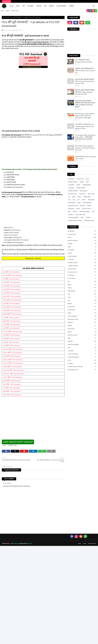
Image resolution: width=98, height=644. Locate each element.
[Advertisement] (33, 85)
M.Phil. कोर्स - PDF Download (12, 353)
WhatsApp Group (89, 220)
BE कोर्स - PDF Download (11, 279)
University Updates (73, 218)
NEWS (79, 203)
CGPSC (78, 185)
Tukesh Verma (8, 30)
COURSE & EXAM (12, 445)
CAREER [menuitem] (71, 6)
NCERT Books (72, 203)
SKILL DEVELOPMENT (85, 212)
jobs (74, 200)
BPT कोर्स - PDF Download (12, 335)
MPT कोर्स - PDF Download (12, 384)
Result (78, 209)
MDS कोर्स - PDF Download (12, 356)
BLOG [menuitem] (18, 6)
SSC (93, 212)
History (79, 197)
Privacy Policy (15, 11)
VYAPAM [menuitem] (39, 6)
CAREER (82, 182)
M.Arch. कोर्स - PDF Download (13, 349)
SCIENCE (75, 212)
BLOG (9, 17)
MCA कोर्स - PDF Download (12, 307)
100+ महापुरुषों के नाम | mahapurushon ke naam (84, 61)
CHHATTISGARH (87, 185)
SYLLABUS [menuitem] (30, 6)
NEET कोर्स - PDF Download (12, 395)
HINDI (74, 197)
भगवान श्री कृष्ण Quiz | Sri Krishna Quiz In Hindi (86, 158)
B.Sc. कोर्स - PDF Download (12, 297)
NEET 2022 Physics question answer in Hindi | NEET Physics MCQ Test (85, 148)
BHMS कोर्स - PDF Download (12, 314)
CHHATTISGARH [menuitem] (61, 6)
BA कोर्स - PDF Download (11, 328)
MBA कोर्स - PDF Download (12, 311)
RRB (69, 212)
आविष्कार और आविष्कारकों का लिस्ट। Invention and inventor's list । (85, 71)
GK (69, 197)
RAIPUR (89, 206)
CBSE (87, 182)
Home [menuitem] (12, 6)
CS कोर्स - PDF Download (11, 318)
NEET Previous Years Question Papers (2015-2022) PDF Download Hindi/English (85, 116)
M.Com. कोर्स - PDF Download (13, 363)
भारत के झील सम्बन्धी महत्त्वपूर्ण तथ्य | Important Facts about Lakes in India (85, 81)
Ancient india (80, 179)
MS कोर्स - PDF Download (11, 304)
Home (3, 11)
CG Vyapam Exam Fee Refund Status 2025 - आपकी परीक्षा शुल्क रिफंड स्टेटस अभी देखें (85, 137)
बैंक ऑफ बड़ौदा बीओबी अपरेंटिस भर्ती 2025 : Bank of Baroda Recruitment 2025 (85, 92)
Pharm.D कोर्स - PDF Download (13, 370)
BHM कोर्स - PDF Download (12, 381)
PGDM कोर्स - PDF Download (12, 367)
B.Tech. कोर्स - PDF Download (13, 332)
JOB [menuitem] (23, 6)
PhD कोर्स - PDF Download (12, 282)
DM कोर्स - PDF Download (11, 339)
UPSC (82, 218)
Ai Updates (71, 179)
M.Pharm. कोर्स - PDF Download (14, 374)
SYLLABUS (71, 215)
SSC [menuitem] (45, 6)
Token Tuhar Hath (80, 215)
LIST (78, 200)
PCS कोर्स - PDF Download (12, 293)
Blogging (16, 543)
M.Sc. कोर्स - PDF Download (12, 300)
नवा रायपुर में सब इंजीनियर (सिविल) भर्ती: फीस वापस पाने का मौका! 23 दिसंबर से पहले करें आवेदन (85, 104)
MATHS (84, 200)
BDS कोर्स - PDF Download (12, 391)
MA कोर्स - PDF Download (11, 346)
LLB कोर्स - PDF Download (11, 272)
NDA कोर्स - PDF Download (12, 290)
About (8, 11)
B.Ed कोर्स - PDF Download (12, 286)
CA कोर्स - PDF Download (11, 388)
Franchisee (82, 194)
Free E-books (91, 194)
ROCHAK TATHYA (86, 209)
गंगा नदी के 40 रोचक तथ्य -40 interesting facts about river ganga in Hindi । (84, 126)
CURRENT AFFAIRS (73, 191)
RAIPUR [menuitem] (52, 6)
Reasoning (71, 209)
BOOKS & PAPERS (73, 182)
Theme (30, 543)
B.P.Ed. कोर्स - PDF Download (12, 377)
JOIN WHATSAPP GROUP (18, 442)
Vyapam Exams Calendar (75, 220)
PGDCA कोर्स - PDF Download (13, 360)
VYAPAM (88, 218)
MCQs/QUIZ (91, 200)
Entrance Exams (73, 194)
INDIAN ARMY (87, 197)
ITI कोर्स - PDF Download (11, 342)
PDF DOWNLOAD (87, 203)
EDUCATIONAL (84, 191)
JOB (69, 200)
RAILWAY (83, 206)
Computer (71, 188)
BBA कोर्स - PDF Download (12, 321)
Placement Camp (73, 206)
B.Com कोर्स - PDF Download (13, 275)
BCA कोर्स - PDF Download (12, 325)
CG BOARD (71, 185)
